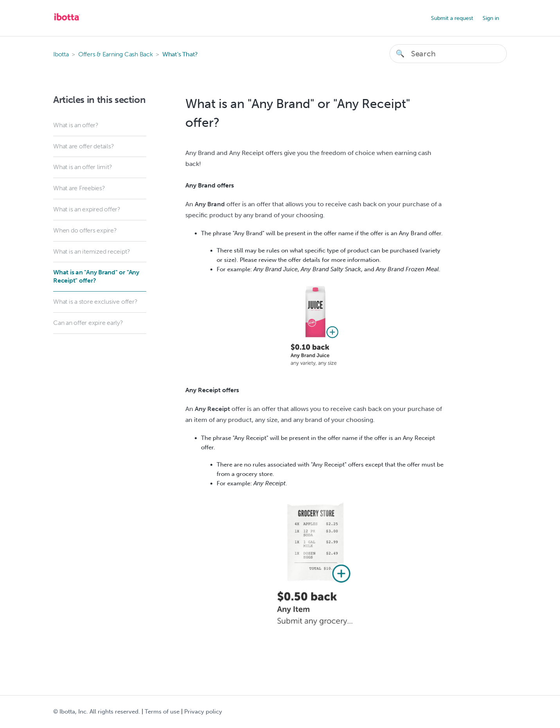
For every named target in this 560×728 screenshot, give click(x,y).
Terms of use (162, 712)
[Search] (448, 54)
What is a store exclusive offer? (95, 302)
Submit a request (452, 18)
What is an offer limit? (83, 167)
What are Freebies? (79, 188)
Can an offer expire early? (88, 323)
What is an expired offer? (87, 209)
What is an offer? (76, 125)
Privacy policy (203, 712)
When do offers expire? (85, 230)
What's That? (180, 54)
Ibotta (61, 54)
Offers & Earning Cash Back (116, 54)
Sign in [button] (491, 18)
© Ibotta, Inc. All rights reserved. (97, 712)
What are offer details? (83, 146)
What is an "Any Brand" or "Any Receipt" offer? (96, 276)
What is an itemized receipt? (92, 251)
